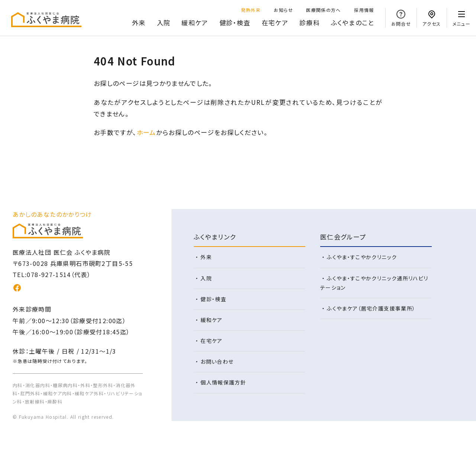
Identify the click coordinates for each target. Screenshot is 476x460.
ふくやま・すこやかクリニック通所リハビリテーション (374, 283)
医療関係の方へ (324, 10)
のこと (353, 23)
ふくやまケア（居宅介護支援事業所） (371, 308)
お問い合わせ (217, 361)
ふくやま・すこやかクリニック (362, 257)
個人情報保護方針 (223, 382)
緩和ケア (195, 22)
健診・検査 (235, 22)
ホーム (147, 132)
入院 (164, 22)
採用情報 (364, 10)
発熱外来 (251, 10)
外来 (139, 22)
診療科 (310, 22)
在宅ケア (275, 22)
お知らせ (283, 10)
